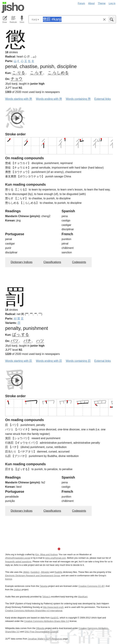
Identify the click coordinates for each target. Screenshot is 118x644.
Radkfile (58, 572)
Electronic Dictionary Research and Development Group (33, 576)
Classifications (52, 262)
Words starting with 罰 (19, 361)
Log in (112, 3)
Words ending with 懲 (49, 99)
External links (103, 99)
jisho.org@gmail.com (56, 558)
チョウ (17, 79)
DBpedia (40, 628)
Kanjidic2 (35, 572)
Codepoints (79, 262)
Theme (102, 3)
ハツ (40, 341)
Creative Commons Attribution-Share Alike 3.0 (47, 621)
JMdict (26, 572)
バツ (15, 341)
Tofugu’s (46, 597)
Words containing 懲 (78, 99)
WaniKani (83, 597)
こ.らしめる (58, 73)
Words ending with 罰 (49, 361)
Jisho (13, 7)
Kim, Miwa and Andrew (46, 554)
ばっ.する (21, 334)
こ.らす (36, 73)
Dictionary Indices (22, 262)
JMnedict (45, 572)
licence (9, 579)
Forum (81, 3)
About (91, 3)
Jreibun (18, 590)
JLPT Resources (54, 639)
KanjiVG (54, 618)
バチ (27, 341)
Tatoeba (44, 586)
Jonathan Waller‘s (37, 639)
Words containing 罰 (78, 361)
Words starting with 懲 (19, 99)
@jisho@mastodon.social (18, 558)
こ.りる (19, 73)
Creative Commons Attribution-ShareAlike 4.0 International (34, 611)
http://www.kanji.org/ (53, 607)
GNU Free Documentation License (41, 632)
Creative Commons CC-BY (91, 586)
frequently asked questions (18, 562)
